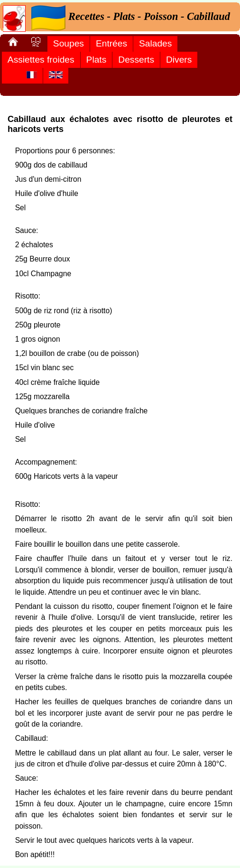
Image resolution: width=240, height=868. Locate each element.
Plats (97, 60)
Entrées (111, 43)
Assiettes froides (41, 60)
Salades (155, 43)
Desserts (136, 60)
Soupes (69, 43)
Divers (179, 60)
